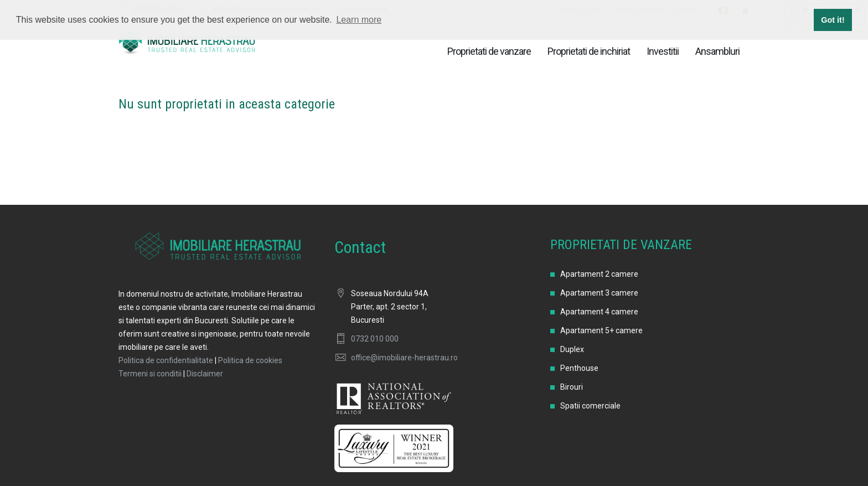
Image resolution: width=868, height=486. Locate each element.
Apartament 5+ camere (601, 330)
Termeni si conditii (150, 374)
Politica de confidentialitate (166, 360)
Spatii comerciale (590, 406)
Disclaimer (205, 374)
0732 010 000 (375, 339)
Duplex (572, 349)
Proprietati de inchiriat (589, 51)
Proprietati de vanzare (489, 51)
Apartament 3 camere (599, 293)
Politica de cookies (250, 360)
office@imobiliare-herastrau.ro (404, 358)
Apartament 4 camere (599, 312)
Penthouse (579, 368)
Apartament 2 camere (599, 274)
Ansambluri (717, 51)
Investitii (663, 51)
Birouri (572, 387)
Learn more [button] (359, 20)
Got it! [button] (833, 20)
